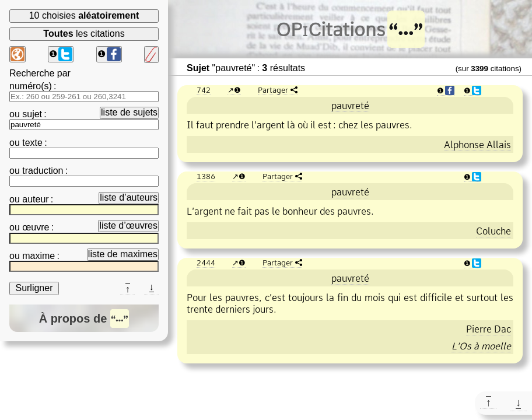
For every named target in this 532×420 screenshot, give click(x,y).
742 (204, 90)
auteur (35, 199)
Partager (273, 90)
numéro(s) (31, 86)
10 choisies (84, 15)
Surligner (34, 288)
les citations (84, 34)
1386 (206, 176)
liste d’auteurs (129, 197)
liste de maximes (123, 254)
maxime (38, 256)
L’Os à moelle (481, 346)
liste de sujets (129, 112)
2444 (206, 262)
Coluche (494, 231)
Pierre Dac (489, 329)
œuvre (36, 227)
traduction (43, 171)
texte (32, 143)
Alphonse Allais (477, 145)
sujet (32, 114)
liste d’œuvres (128, 225)
